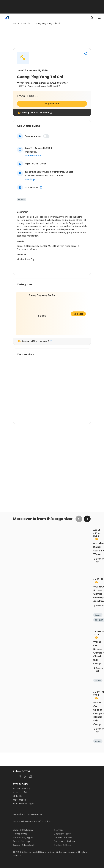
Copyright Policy (62, 834)
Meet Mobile (20, 800)
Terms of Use (20, 834)
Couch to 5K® (20, 792)
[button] (85, 54)
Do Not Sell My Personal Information (32, 821)
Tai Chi (27, 23)
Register (78, 314)
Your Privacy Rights (23, 838)
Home (16, 23)
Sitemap (58, 830)
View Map (30, 179)
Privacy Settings (21, 841)
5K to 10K (18, 796)
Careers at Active (63, 838)
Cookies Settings (63, 845)
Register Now (52, 104)
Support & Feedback (24, 845)
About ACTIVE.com (23, 830)
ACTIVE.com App (22, 789)
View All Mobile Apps (24, 804)
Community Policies (64, 841)
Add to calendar (33, 156)
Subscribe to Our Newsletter (28, 814)
